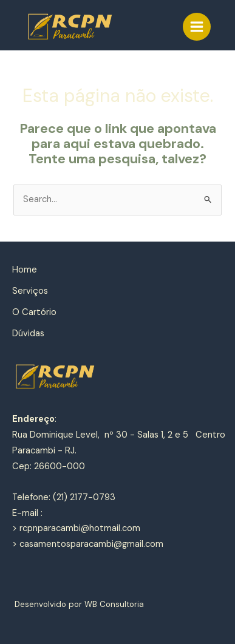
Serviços (30, 291)
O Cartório (34, 312)
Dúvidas (28, 334)
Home (25, 270)
